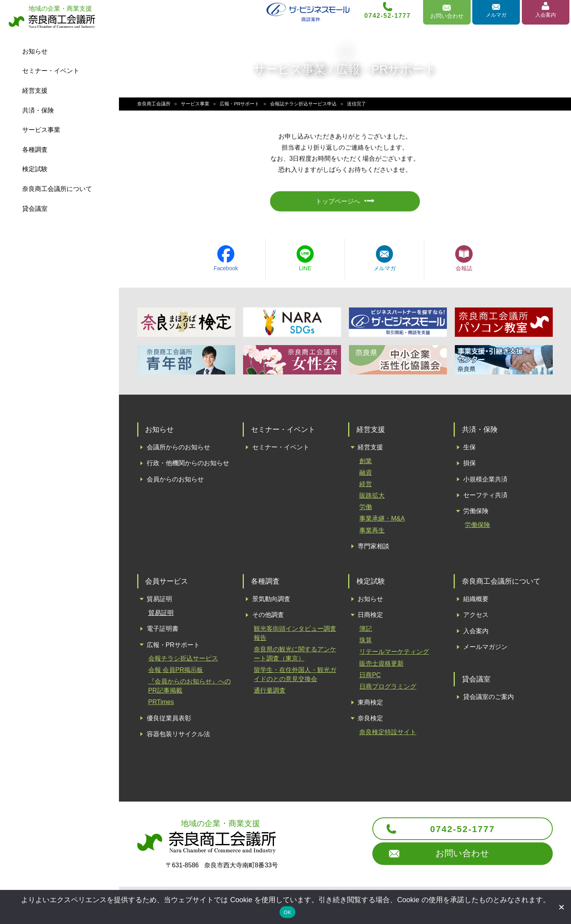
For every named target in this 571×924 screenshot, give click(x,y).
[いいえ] (561, 907)
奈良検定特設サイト (388, 734)
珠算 (366, 642)
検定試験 (35, 169)
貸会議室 (35, 209)
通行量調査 (270, 692)
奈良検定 (370, 721)
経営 (366, 486)
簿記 (366, 631)
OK (287, 912)
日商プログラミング (388, 689)
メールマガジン (485, 649)
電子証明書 (163, 631)
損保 (469, 465)
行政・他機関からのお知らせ (188, 465)
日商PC (370, 677)
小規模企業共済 (485, 482)
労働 (366, 509)
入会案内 (545, 17)
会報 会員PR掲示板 (176, 672)
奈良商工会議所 (154, 104)
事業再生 (372, 532)
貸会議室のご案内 (489, 699)
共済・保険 (38, 110)
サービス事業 (41, 130)
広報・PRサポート (240, 104)
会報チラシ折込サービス (183, 661)
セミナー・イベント (51, 71)
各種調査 (35, 150)
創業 (366, 463)
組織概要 (476, 601)
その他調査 (268, 617)
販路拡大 (372, 498)
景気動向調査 (271, 601)
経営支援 (35, 91)
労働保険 (476, 513)
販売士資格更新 (381, 665)
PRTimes (161, 704)
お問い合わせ (454, 859)
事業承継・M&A (382, 521)
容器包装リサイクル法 (178, 736)
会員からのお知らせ (175, 482)
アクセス (476, 617)
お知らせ (35, 51)
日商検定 (370, 617)
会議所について (57, 189)
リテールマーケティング (394, 654)
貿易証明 (159, 601)
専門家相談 (374, 549)
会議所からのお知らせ (178, 450)
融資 (366, 475)
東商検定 (370, 705)
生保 (469, 450)
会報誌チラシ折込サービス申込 (303, 104)
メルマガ (495, 17)
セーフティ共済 (485, 497)
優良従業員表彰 (169, 720)
